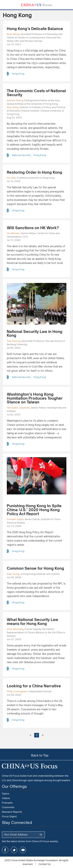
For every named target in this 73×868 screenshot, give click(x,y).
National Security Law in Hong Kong (35, 333)
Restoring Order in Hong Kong (35, 172)
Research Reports (12, 812)
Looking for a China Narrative (34, 686)
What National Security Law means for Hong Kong (33, 622)
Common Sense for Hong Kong (35, 568)
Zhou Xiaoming (15, 629)
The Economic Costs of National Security (36, 93)
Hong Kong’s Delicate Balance (35, 29)
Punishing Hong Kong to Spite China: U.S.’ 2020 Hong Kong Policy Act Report (34, 510)
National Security (21, 155)
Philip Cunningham (17, 691)
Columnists (8, 807)
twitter (14, 850)
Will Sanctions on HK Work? (33, 228)
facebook (5, 850)
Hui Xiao (11, 178)
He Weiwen (13, 233)
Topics (6, 794)
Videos (6, 798)
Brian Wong (13, 34)
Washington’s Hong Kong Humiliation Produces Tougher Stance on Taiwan (35, 398)
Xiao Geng (13, 107)
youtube (23, 850)
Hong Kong (18, 74)
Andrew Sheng (15, 100)
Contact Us (45, 864)
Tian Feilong (14, 341)
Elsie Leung (13, 574)
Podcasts (7, 803)
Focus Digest (9, 816)
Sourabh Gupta (15, 519)
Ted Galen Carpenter (18, 408)
